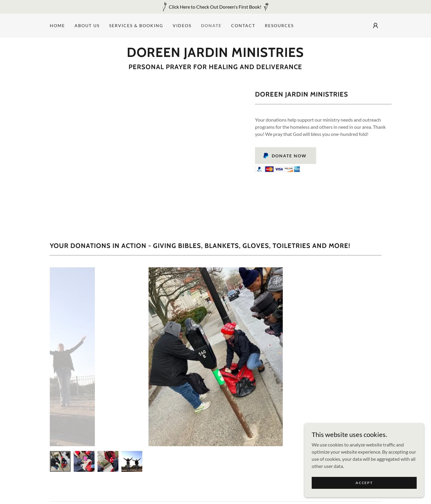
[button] (376, 26)
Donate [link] (211, 25)
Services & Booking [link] (136, 25)
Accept (364, 483)
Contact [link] (243, 25)
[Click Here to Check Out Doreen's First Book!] (215, 7)
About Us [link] (87, 25)
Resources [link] (279, 25)
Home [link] (57, 25)
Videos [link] (182, 25)
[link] (215, 55)
